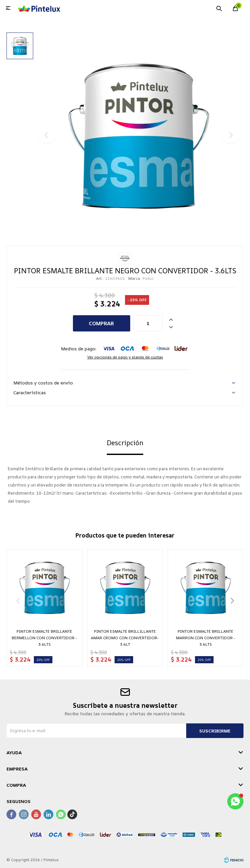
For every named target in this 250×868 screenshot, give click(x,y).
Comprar (101, 323)
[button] (232, 601)
